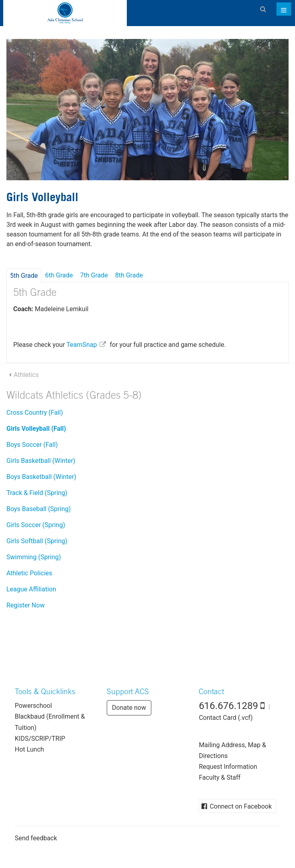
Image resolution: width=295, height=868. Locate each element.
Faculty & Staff (220, 777)
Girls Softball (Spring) (37, 541)
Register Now (25, 605)
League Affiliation (31, 589)
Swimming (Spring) (34, 557)
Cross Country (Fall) (35, 413)
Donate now (129, 708)
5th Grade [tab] (24, 276)
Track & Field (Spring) (37, 493)
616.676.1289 (228, 706)
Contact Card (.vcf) (226, 718)
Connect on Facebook (241, 806)
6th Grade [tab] (59, 275)
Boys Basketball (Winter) (41, 477)
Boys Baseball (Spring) (39, 509)
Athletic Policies (29, 573)
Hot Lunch (29, 749)
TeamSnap (81, 345)
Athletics (26, 375)
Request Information (228, 767)
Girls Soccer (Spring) (36, 525)
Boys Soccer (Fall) (32, 445)
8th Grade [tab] (129, 275)
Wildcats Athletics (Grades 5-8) (74, 396)
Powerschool (34, 706)
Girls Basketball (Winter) (41, 461)
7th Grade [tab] (94, 275)
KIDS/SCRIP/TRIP (40, 739)
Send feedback (36, 838)
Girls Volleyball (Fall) (36, 429)
